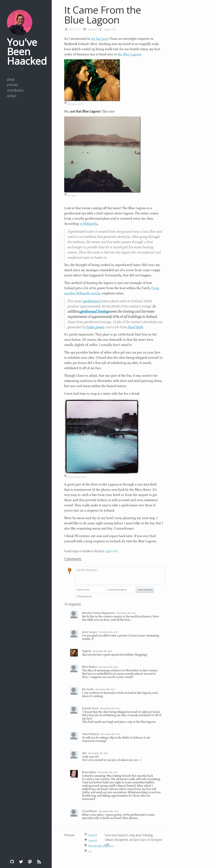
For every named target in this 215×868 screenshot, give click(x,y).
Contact (12, 96)
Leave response (145, 590)
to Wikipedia (89, 224)
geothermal (91, 301)
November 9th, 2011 (109, 811)
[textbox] (120, 575)
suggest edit (109, 29)
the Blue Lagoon (129, 54)
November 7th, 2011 (98, 753)
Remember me (85, 596)
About (11, 79)
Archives (13, 85)
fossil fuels (135, 327)
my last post (99, 39)
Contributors (15, 90)
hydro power (95, 327)
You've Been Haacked (27, 51)
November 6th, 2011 (126, 613)
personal (92, 29)
